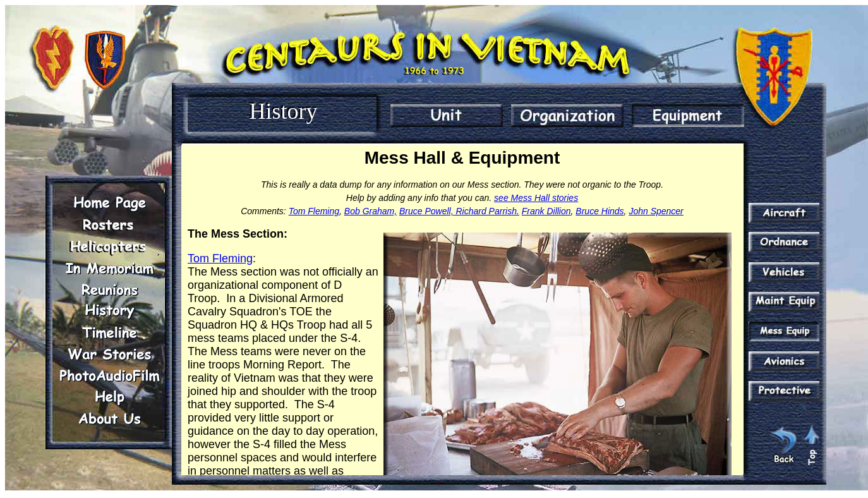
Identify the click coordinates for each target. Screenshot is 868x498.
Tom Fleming (314, 211)
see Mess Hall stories (536, 198)
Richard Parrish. (486, 211)
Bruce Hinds (600, 211)
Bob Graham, (371, 211)
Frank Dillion (546, 211)
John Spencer (656, 211)
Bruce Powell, (426, 211)
